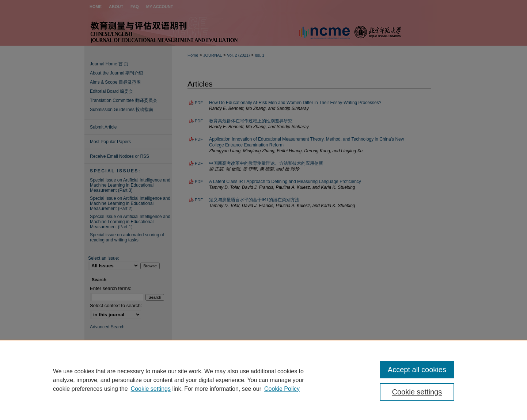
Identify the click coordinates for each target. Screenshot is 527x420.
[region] (263, 380)
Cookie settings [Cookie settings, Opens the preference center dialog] (417, 392)
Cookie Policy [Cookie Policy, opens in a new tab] (282, 389)
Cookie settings (151, 389)
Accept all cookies (417, 370)
